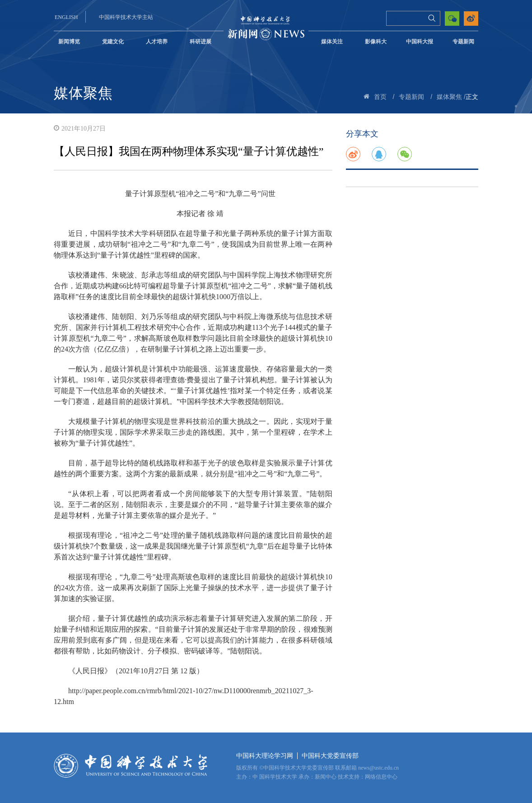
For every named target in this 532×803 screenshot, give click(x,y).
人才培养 (157, 42)
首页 (380, 97)
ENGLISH (66, 17)
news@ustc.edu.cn (378, 768)
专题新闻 (463, 42)
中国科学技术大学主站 (126, 17)
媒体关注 (332, 42)
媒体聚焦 (449, 97)
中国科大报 (420, 42)
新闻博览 (69, 42)
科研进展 (201, 42)
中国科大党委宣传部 (330, 756)
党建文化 (113, 42)
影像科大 (376, 42)
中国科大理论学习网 (265, 756)
